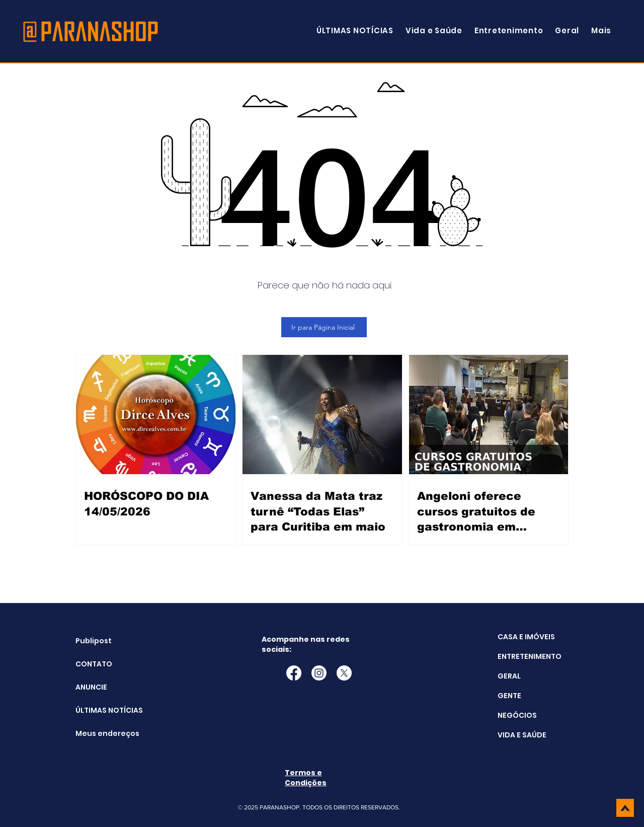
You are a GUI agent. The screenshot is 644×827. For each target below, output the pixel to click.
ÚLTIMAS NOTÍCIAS (101, 710)
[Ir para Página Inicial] (324, 327)
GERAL (509, 676)
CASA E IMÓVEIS (526, 637)
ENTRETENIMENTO (530, 656)
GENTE (509, 696)
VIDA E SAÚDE (522, 735)
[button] (601, 30)
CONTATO (94, 664)
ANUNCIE (91, 687)
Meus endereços (101, 733)
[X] (344, 673)
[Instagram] (319, 673)
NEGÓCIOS (517, 715)
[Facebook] (294, 673)
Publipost (94, 641)
